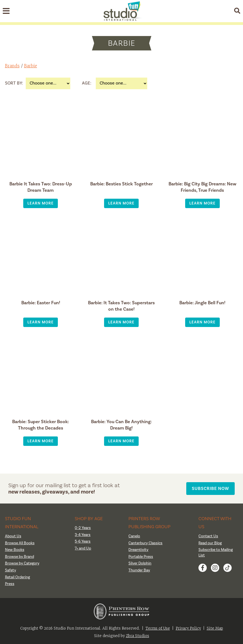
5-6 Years (83, 541)
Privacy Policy (188, 628)
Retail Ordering (17, 577)
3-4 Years (83, 535)
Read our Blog (210, 543)
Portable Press (141, 557)
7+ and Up (83, 548)
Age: (87, 83)
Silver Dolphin (140, 563)
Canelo (134, 536)
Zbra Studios (138, 636)
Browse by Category (22, 563)
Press (10, 584)
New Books (15, 550)
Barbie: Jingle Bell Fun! (202, 303)
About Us (13, 536)
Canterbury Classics (145, 543)
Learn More (41, 203)
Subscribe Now (210, 488)
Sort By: (14, 83)
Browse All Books (20, 543)
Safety (11, 570)
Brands (12, 66)
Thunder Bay (139, 570)
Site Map (215, 628)
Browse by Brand (20, 557)
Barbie (31, 66)
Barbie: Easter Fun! (41, 303)
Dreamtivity (138, 550)
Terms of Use (158, 628)
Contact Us (208, 536)
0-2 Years (83, 528)
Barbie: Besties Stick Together (121, 184)
